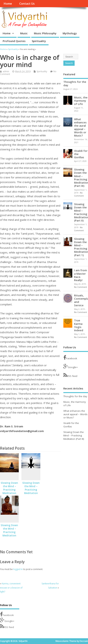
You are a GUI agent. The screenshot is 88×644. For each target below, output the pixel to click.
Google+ (71, 366)
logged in (18, 569)
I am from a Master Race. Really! (81, 275)
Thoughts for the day (75, 83)
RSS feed (70, 375)
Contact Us (27, 4)
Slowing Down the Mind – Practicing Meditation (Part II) (31, 490)
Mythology (70, 33)
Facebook (70, 358)
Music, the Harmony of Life (81, 101)
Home (8, 4)
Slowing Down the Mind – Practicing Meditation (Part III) (9, 490)
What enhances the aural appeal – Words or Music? (80, 127)
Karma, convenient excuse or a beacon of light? (11, 588)
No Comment (81, 287)
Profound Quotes (14, 41)
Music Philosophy (45, 33)
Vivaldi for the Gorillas (71, 425)
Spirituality (39, 41)
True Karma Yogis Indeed (79, 325)
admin (6, 71)
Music (24, 33)
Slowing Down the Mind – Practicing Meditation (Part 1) (9, 532)
